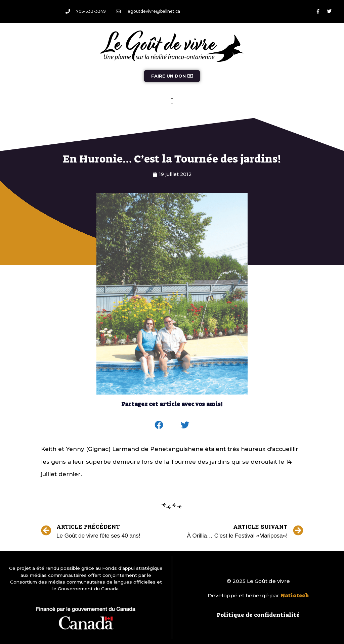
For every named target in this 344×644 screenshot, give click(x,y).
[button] (172, 101)
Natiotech (295, 596)
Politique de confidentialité (258, 615)
